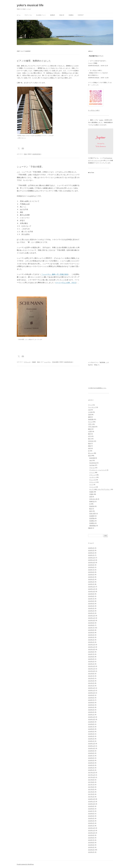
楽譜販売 (53, 15)
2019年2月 (91, 739)
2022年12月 (92, 645)
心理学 (90, 431)
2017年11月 (92, 775)
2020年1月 (91, 715)
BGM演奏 (92, 458)
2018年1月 (91, 770)
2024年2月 (91, 611)
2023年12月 (92, 616)
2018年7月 (91, 756)
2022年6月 (91, 657)
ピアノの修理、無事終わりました (34, 61)
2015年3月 (91, 850)
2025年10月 (92, 562)
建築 (89, 429)
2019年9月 (91, 722)
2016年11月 (92, 801)
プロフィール (28, 15)
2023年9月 (91, 623)
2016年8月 (91, 809)
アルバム (92, 468)
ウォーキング (92, 407)
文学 (89, 436)
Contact (81, 15)
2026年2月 (91, 553)
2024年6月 (91, 601)
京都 (89, 415)
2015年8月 (91, 838)
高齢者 (90, 528)
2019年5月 (91, 731)
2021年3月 (91, 681)
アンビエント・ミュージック (98, 470)
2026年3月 (91, 550)
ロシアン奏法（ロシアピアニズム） (100, 489)
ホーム (19, 15)
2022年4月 (91, 659)
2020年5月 (91, 705)
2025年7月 (91, 570)
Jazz (91, 460)
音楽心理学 (93, 514)
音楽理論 (92, 518)
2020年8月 (91, 698)
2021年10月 (92, 671)
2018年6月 (91, 758)
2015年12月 (92, 828)
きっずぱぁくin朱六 (94, 110)
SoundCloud (93, 463)
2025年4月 (91, 577)
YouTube (92, 465)
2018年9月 (91, 751)
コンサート (93, 477)
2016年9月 (91, 806)
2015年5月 (91, 845)
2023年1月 (91, 642)
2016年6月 (91, 814)
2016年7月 (91, 811)
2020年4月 (91, 707)
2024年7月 (91, 599)
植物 (89, 446)
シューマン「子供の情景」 (30, 167)
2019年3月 (91, 736)
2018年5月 (91, 760)
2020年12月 (92, 688)
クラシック (27, 362)
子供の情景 (55, 362)
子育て (90, 424)
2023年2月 (91, 640)
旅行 (89, 439)
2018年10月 (92, 748)
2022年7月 (91, 654)
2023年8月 (91, 625)
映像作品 (92, 501)
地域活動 (91, 419)
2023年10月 (92, 620)
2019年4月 (91, 734)
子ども (90, 422)
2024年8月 (91, 596)
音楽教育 (92, 516)
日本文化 (91, 441)
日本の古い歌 (93, 499)
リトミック (93, 487)
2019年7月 (91, 727)
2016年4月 (91, 818)
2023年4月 (91, 635)
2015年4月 (91, 847)
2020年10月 (92, 693)
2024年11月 (92, 589)
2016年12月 (92, 799)
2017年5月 (91, 789)
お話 (89, 410)
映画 (89, 444)
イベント (92, 472)
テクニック (93, 482)
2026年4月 (91, 548)
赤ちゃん (91, 453)
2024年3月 (91, 608)
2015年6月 (91, 843)
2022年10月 (92, 649)
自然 (89, 448)
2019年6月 (91, 729)
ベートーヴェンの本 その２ (66, 283)
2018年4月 (91, 763)
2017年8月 (91, 782)
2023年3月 (91, 637)
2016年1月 (91, 826)
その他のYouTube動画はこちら (97, 388)
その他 (90, 412)
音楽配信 (71, 15)
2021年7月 (91, 676)
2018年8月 (91, 753)
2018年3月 (91, 765)
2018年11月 (92, 746)
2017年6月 (91, 787)
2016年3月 (91, 821)
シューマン (47, 362)
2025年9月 (91, 565)
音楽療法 (92, 521)
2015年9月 (91, 835)
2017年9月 (91, 780)
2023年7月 (91, 628)
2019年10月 (92, 719)
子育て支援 (91, 427)
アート (90, 405)
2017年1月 (91, 797)
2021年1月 (91, 686)
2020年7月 (91, 700)
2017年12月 (92, 772)
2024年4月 (91, 606)
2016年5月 (91, 816)
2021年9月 (91, 674)
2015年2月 (91, 852)
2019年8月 (91, 724)
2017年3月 (91, 794)
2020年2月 (91, 712)
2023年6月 (91, 630)
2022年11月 (92, 647)
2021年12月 (92, 666)
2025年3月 (91, 579)
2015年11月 (92, 830)
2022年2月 (91, 661)
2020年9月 (91, 695)
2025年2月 (91, 582)
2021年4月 (91, 678)
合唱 (91, 497)
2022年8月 (91, 652)
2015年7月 (91, 840)
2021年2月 (91, 683)
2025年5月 (91, 575)
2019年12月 (92, 717)
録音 (91, 511)
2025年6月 (91, 572)
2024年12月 (92, 587)
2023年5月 (91, 632)
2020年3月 (91, 710)
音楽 (25, 154)
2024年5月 (91, 604)
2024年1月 (91, 613)
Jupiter (101, 120)
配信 (91, 509)
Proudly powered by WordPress (25, 864)
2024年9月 (91, 594)
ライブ (91, 485)
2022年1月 (91, 664)
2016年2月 (91, 823)
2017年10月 (92, 777)
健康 (89, 417)
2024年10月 (92, 591)
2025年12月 (92, 558)
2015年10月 (92, 833)
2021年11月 (92, 669)
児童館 (91, 494)
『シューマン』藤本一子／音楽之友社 (55, 274)
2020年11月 (92, 690)
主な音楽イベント (41, 15)
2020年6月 (91, 702)
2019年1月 (91, 741)
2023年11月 (92, 618)
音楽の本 (62, 15)
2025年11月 (92, 560)
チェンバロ (93, 480)
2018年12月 (92, 744)
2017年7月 (91, 785)
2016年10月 (92, 804)
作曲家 (34, 362)
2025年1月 (91, 584)
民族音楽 (92, 506)
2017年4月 (91, 792)
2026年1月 (91, 555)
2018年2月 (91, 768)
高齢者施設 (93, 526)
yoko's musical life (30, 5)
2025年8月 (91, 567)
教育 (89, 434)
